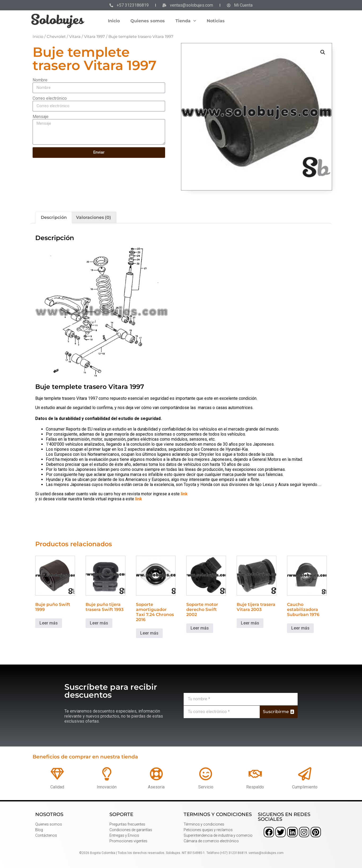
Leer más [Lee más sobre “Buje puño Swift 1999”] (49, 623)
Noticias (216, 21)
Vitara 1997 (94, 37)
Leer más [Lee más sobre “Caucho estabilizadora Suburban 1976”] (300, 628)
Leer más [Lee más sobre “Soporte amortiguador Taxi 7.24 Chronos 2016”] (149, 633)
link (184, 494)
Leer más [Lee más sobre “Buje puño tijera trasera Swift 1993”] (99, 623)
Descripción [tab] (54, 217)
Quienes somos (148, 21)
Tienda (186, 21)
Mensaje (41, 117)
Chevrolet (56, 37)
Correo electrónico (50, 98)
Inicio (114, 21)
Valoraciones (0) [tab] (94, 217)
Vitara (75, 37)
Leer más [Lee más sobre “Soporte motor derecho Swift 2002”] (200, 628)
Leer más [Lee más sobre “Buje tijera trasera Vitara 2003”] (250, 623)
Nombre (40, 80)
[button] (323, 52)
